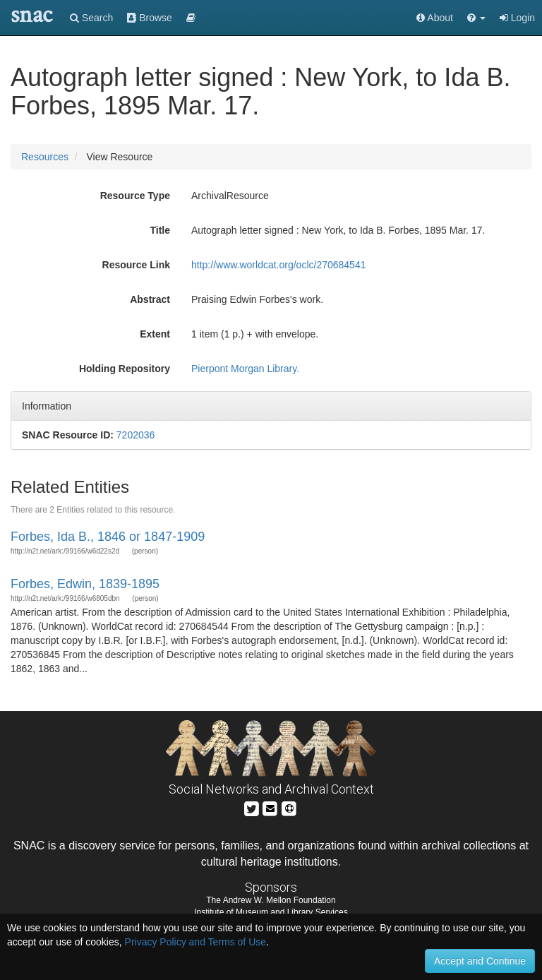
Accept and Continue (480, 961)
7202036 (136, 435)
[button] (476, 18)
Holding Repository (125, 369)
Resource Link (136, 265)
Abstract (150, 299)
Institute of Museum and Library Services (271, 912)
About (435, 18)
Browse (150, 18)
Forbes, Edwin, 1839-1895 (85, 584)
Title (160, 230)
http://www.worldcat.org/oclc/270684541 (278, 265)
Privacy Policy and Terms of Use (195, 942)
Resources (45, 157)
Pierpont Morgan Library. (245, 369)
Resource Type (135, 196)
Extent (155, 334)
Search (91, 18)
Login (517, 18)
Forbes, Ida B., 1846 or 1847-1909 (108, 537)
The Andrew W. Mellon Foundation (271, 900)
